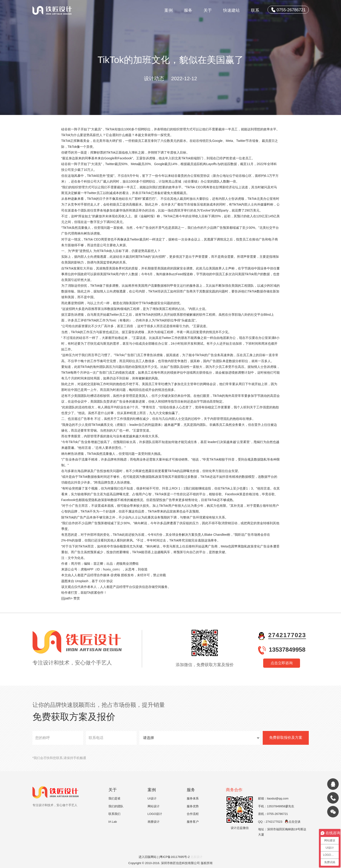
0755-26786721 (288, 10)
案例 (169, 10)
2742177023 (287, 635)
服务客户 (193, 822)
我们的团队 (116, 806)
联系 (255, 10)
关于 (208, 10)
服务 (188, 10)
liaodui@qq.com (278, 798)
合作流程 (193, 814)
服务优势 (193, 806)
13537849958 (287, 650)
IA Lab (113, 822)
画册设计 (154, 822)
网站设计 (154, 806)
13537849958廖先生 (281, 806)
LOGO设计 (155, 814)
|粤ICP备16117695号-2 (175, 857)
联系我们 (114, 814)
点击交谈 (293, 822)
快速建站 (231, 10)
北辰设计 (196, 857)
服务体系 (193, 798)
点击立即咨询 (282, 663)
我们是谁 (114, 798)
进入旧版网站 (148, 857)
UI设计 (152, 798)
